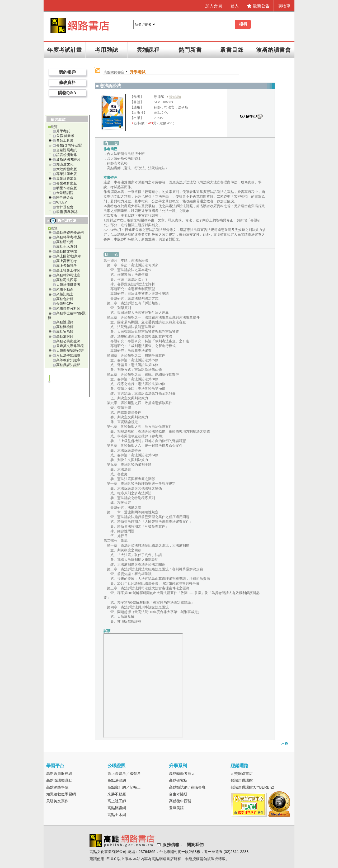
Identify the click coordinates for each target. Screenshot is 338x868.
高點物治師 (65, 332)
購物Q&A (67, 93)
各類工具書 (65, 141)
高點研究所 (65, 242)
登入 (234, 6)
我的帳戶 (67, 72)
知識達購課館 (242, 780)
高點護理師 (65, 322)
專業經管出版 (67, 179)
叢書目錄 (232, 50)
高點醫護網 (117, 808)
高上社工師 (117, 801)
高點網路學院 (57, 787)
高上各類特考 (67, 266)
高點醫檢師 (65, 327)
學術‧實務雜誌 (67, 212)
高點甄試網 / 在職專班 (187, 787)
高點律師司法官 (68, 275)
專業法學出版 (67, 174)
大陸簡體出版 (67, 169)
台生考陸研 (178, 794)
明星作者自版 (67, 188)
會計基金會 (65, 207)
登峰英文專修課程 (70, 346)
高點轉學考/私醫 (69, 237)
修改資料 (67, 82)
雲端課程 (148, 50)
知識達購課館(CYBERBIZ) (252, 787)
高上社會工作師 (68, 270)
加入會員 (214, 6)
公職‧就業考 (65, 136)
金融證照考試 (67, 150)
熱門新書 (190, 50)
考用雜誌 (106, 50)
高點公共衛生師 (68, 341)
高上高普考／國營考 (124, 774)
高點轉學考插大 (182, 774)
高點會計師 (65, 299)
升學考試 (63, 131)
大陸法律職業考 (68, 285)
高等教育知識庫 (68, 360)
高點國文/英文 (67, 251)
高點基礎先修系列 (70, 232)
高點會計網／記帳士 (124, 787)
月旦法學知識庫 (68, 355)
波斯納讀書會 (274, 50)
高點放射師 (65, 336)
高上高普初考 (67, 261)
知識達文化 (65, 164)
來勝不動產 (65, 289)
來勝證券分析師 (68, 308)
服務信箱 (171, 845)
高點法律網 (117, 780)
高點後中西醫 (180, 801)
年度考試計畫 (65, 50)
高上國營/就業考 (69, 256)
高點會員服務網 (59, 774)
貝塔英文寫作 (57, 801)
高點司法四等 (67, 280)
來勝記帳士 (65, 294)
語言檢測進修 (67, 155)
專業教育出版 (67, 183)
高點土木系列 (67, 247)
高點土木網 (117, 815)
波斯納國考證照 (68, 160)
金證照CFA (65, 304)
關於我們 (195, 845)
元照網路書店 (242, 774)
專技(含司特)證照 (69, 145)
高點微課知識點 (68, 365)
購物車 (284, 6)
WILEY (62, 202)
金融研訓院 (65, 193)
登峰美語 (176, 808)
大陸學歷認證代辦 (70, 351)
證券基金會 (65, 198)
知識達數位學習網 (61, 794)
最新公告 (258, 6)
